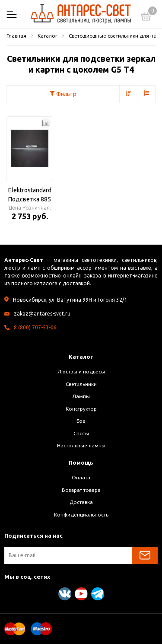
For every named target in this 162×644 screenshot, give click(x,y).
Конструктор (81, 409)
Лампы (81, 396)
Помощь (81, 462)
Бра (81, 421)
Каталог (81, 357)
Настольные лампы (81, 445)
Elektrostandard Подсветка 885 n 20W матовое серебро (30, 195)
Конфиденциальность (81, 515)
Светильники (81, 384)
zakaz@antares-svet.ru (42, 314)
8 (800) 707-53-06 (35, 327)
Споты (81, 433)
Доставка (81, 502)
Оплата (81, 477)
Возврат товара (81, 490)
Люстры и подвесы (81, 371)
